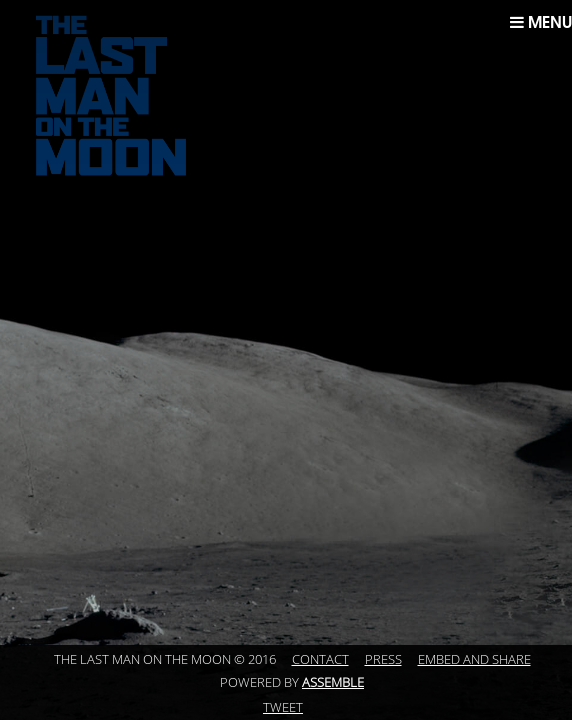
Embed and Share (474, 660)
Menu (541, 22)
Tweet (283, 708)
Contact (320, 660)
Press (383, 660)
